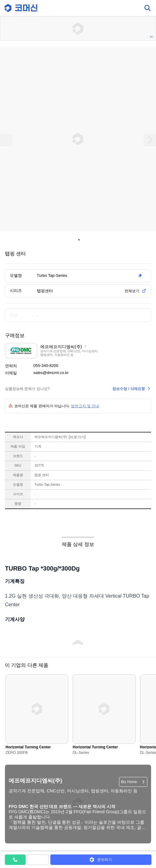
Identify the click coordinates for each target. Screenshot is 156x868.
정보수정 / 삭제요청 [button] (129, 389)
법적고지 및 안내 (85, 406)
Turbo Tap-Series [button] (52, 275)
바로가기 (77, 437)
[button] (90, 276)
